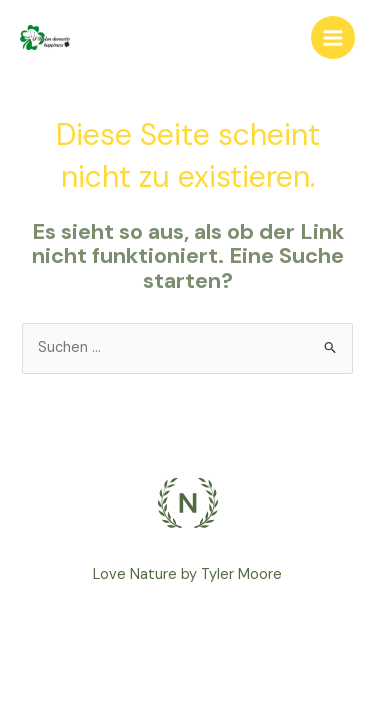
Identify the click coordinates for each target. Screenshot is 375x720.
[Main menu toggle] (333, 38)
